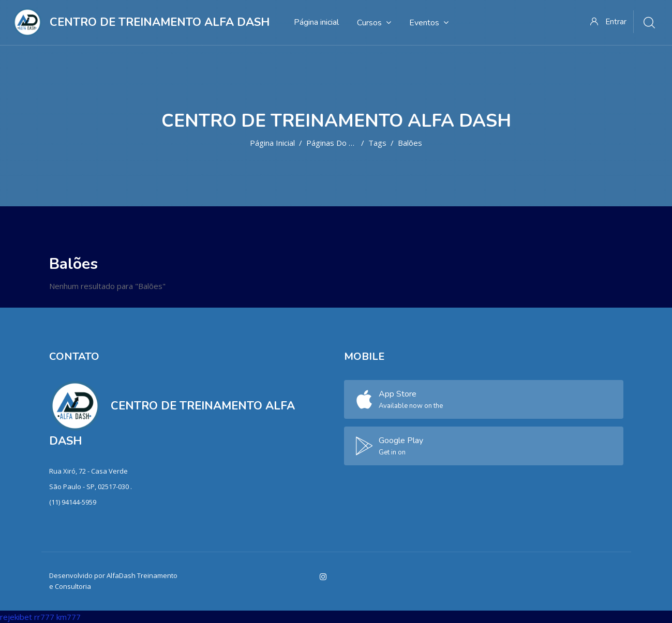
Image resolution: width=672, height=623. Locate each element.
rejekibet (16, 617)
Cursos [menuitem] (374, 22)
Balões (410, 143)
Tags (377, 143)
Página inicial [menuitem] (316, 22)
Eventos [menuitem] (429, 22)
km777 (69, 617)
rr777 (44, 617)
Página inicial (272, 143)
